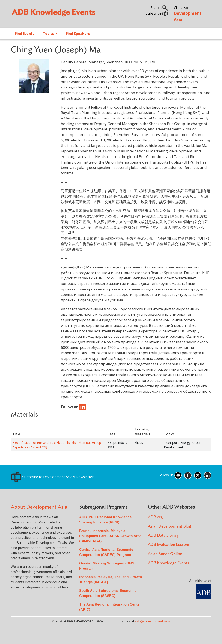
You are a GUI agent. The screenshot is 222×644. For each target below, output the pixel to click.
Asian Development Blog (169, 526)
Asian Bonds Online (165, 554)
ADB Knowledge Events (168, 563)
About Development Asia (39, 507)
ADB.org (155, 517)
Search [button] (159, 8)
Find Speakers (78, 34)
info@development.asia (152, 621)
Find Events (25, 34)
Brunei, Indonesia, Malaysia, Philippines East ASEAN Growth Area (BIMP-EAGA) (110, 536)
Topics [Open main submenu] (49, 34)
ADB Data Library (163, 536)
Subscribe (157, 13)
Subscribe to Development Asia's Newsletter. (52, 477)
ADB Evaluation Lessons (169, 545)
